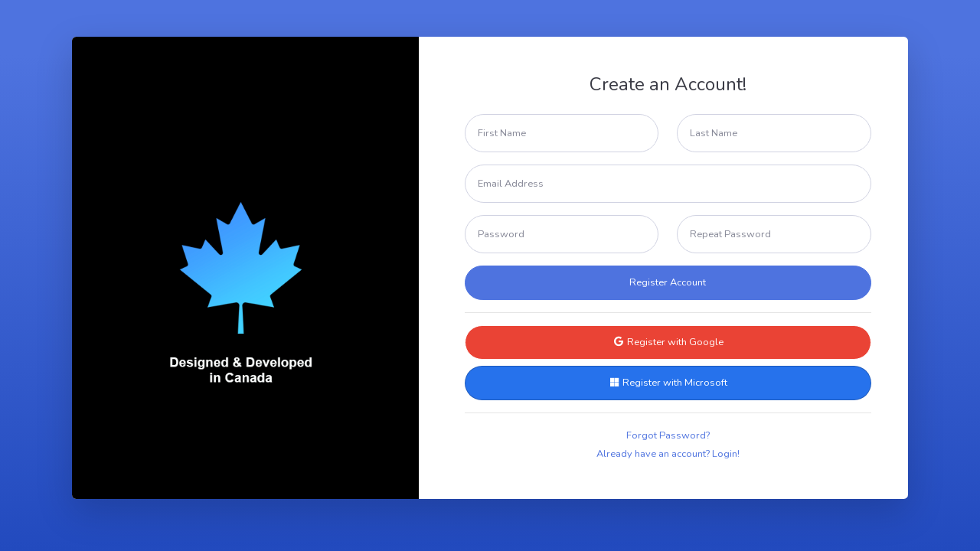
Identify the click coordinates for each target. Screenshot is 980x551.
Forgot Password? (668, 435)
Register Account (668, 282)
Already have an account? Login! (668, 454)
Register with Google (668, 342)
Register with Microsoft (668, 383)
